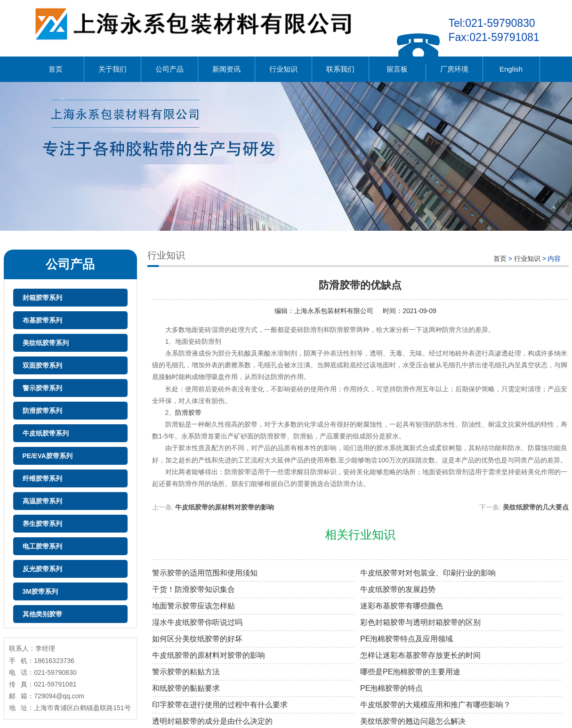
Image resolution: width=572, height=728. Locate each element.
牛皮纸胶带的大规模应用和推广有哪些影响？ (435, 705)
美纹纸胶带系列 (46, 343)
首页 (56, 69)
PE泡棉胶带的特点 (391, 688)
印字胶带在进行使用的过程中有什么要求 (220, 705)
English (511, 69)
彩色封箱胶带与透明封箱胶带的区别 (420, 622)
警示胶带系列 (42, 388)
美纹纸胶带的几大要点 (536, 507)
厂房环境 (454, 69)
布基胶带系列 (42, 320)
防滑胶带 (188, 413)
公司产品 (169, 69)
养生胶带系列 (42, 524)
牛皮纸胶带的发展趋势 (398, 589)
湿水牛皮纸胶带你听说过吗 (197, 622)
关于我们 (113, 69)
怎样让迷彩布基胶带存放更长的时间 (420, 655)
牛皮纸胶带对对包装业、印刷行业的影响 (428, 573)
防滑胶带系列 (42, 411)
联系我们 (340, 69)
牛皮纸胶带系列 (46, 433)
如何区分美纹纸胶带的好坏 (197, 639)
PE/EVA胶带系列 (48, 456)
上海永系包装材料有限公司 (334, 311)
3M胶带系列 (40, 591)
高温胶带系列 (42, 501)
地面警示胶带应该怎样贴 (193, 606)
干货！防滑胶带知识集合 (193, 589)
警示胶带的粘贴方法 (186, 672)
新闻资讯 (226, 69)
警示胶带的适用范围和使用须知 (205, 573)
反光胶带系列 (42, 569)
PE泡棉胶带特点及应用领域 (407, 639)
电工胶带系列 (42, 546)
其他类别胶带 (42, 614)
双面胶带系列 (42, 365)
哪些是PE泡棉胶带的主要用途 (410, 672)
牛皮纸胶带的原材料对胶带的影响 (225, 507)
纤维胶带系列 (42, 478)
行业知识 (283, 69)
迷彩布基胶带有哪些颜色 (402, 606)
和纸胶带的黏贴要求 (186, 688)
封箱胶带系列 (42, 298)
